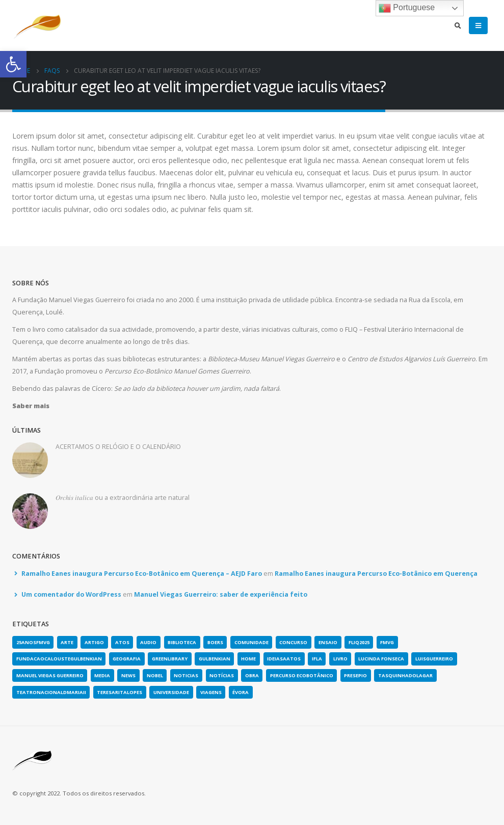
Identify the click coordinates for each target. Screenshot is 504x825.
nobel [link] (155, 675)
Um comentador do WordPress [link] (71, 594)
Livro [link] (340, 659)
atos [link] (122, 642)
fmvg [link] (387, 642)
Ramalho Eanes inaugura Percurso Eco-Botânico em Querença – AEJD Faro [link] (142, 574)
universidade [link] (171, 692)
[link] (13, 64)
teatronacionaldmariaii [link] (51, 692)
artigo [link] (94, 642)
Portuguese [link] (407, 8)
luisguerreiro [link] (434, 659)
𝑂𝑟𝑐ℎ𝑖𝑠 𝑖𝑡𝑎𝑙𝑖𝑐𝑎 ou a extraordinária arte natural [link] (123, 498)
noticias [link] (186, 675)
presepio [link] (355, 675)
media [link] (102, 675)
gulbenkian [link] (215, 659)
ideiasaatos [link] (284, 659)
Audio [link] (148, 642)
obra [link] (252, 675)
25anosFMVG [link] (33, 642)
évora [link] (241, 692)
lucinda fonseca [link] (381, 659)
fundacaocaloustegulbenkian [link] (59, 659)
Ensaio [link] (328, 642)
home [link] (248, 659)
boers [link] (215, 642)
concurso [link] (293, 642)
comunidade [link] (251, 642)
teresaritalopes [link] (120, 692)
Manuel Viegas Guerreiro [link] (50, 675)
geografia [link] (127, 659)
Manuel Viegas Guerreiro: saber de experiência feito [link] (221, 594)
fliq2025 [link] (359, 642)
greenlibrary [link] (170, 659)
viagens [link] (211, 692)
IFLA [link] (317, 659)
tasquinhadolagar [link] (405, 675)
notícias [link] (222, 675)
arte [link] (67, 642)
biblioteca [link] (182, 642)
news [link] (128, 675)
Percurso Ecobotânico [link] (302, 675)
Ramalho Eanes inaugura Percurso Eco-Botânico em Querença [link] (376, 574)
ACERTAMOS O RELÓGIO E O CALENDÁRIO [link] (118, 447)
